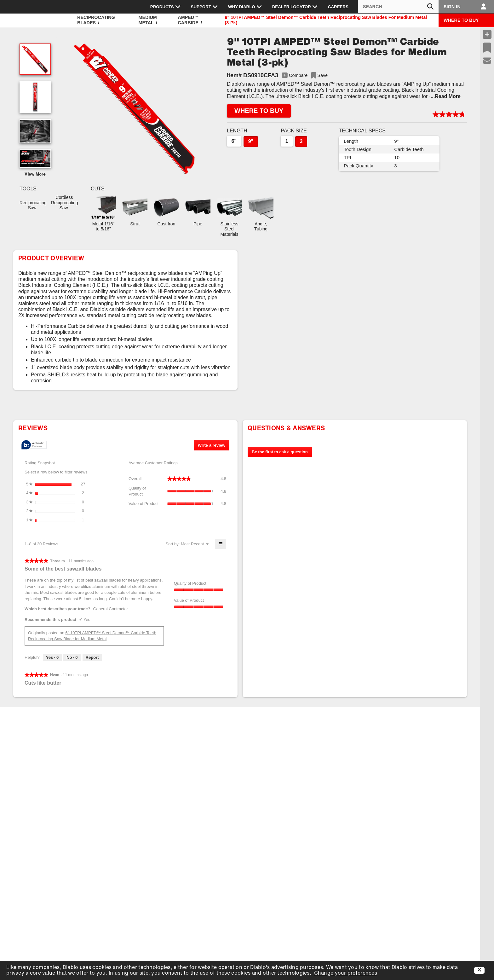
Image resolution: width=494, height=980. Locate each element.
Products (166, 7)
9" (251, 141)
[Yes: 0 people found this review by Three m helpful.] (52, 658)
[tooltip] (34, 445)
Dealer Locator (295, 7)
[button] (137, 107)
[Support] (487, 61)
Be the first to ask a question (280, 452)
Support (204, 7)
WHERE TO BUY (461, 20)
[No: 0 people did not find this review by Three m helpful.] (72, 658)
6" (234, 141)
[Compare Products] (487, 34)
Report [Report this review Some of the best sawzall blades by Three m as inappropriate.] (92, 657)
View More (35, 174)
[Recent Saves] (487, 48)
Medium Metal (147, 20)
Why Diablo (245, 7)
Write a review (214, 446)
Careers (338, 7)
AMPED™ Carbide (188, 20)
